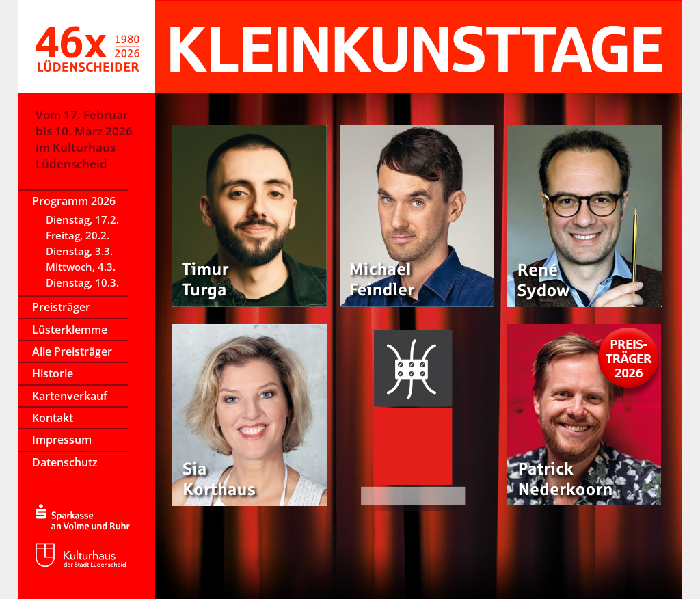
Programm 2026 (74, 201)
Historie (53, 373)
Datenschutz (65, 462)
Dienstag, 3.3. (79, 251)
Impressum (62, 440)
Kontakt (53, 418)
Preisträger (61, 307)
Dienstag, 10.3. (82, 282)
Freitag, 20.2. (78, 235)
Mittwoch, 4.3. (81, 267)
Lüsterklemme (70, 330)
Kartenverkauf (70, 396)
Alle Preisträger (72, 351)
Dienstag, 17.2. (82, 219)
